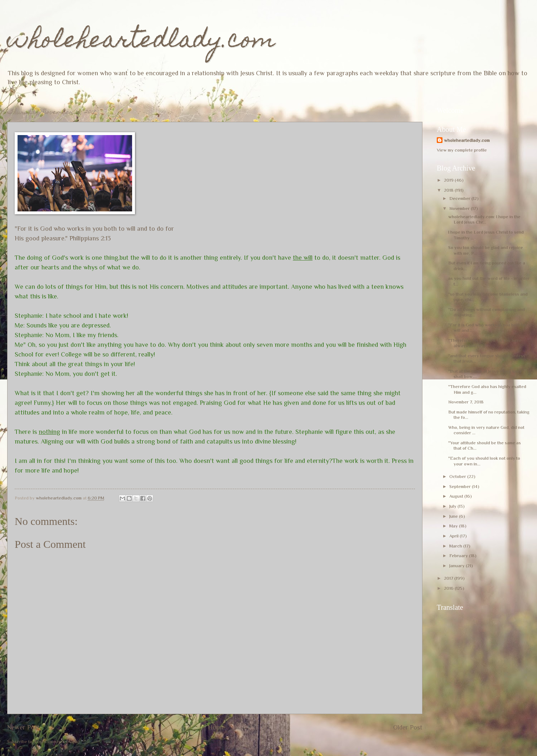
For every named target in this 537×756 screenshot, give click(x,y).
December (460, 198)
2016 (449, 588)
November (460, 208)
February (459, 556)
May (454, 526)
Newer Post (23, 727)
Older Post (408, 727)
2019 (449, 180)
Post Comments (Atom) (57, 741)
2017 (449, 578)
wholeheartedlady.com (141, 42)
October (458, 476)
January (458, 566)
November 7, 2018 (466, 402)
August (457, 496)
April (454, 536)
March (456, 546)
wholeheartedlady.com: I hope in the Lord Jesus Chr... (484, 219)
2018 (449, 190)
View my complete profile (462, 150)
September (461, 486)
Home (216, 727)
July (453, 506)
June (454, 516)
